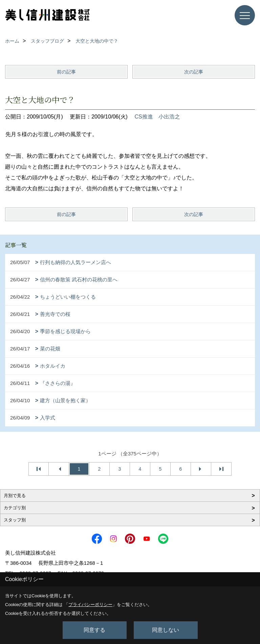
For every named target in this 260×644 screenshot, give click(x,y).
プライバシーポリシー (90, 605)
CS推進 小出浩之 (157, 117)
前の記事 (66, 72)
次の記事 (194, 72)
